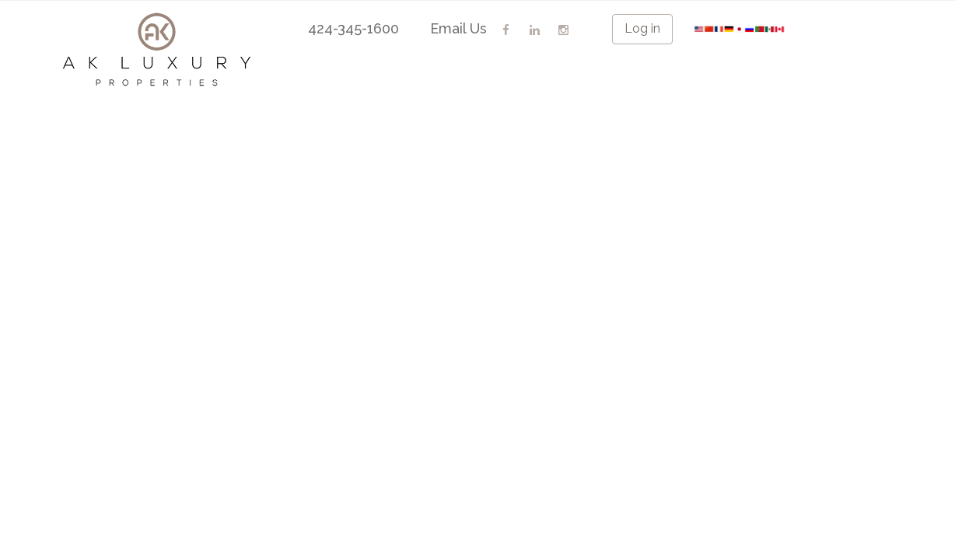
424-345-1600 (353, 28)
